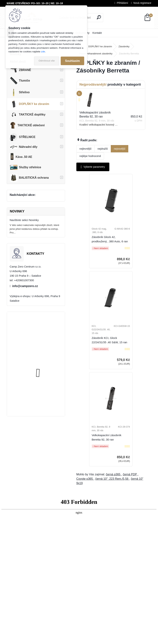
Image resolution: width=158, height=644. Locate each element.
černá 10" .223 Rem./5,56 (112, 393)
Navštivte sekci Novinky (24, 220)
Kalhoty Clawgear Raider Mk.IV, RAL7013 (44, 333)
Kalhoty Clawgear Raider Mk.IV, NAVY (44, 367)
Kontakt (97, 33)
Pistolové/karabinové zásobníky (96, 54)
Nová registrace (142, 3)
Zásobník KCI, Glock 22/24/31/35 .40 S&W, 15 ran (130, 248)
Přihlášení (122, 3)
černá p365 (114, 388)
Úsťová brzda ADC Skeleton (46, 397)
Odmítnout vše (47, 61)
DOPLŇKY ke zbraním (100, 46)
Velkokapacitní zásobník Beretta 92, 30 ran (112, 351)
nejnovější (120, 149)
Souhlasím (72, 61)
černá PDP (130, 388)
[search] (99, 17)
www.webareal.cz (92, 641)
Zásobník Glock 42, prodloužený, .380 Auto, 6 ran (96, 247)
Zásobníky (124, 46)
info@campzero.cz (25, 286)
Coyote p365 (85, 393)
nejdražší (103, 149)
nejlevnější (85, 149)
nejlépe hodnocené (90, 156)
